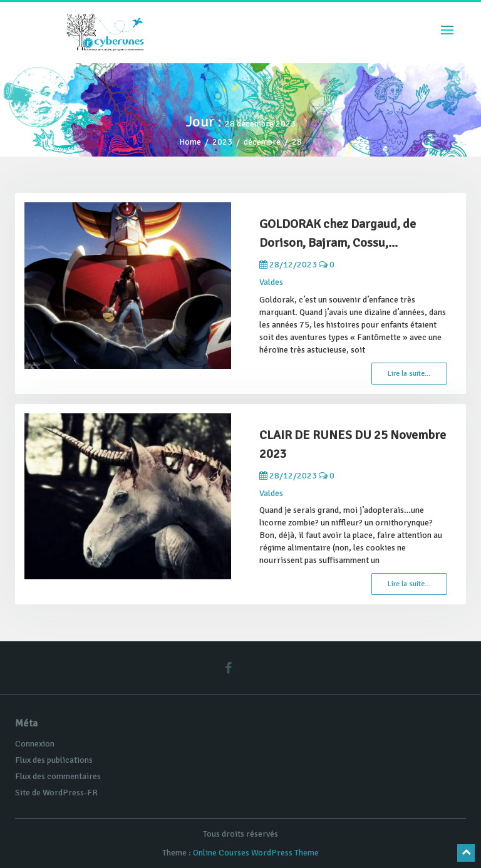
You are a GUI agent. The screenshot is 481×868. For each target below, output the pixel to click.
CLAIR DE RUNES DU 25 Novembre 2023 (353, 444)
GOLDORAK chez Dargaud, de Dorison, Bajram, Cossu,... (338, 233)
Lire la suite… (409, 374)
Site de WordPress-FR (56, 793)
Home (190, 142)
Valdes (271, 282)
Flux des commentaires (58, 776)
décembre (262, 142)
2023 (222, 142)
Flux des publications (54, 760)
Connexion (35, 744)
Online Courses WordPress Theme (256, 853)
